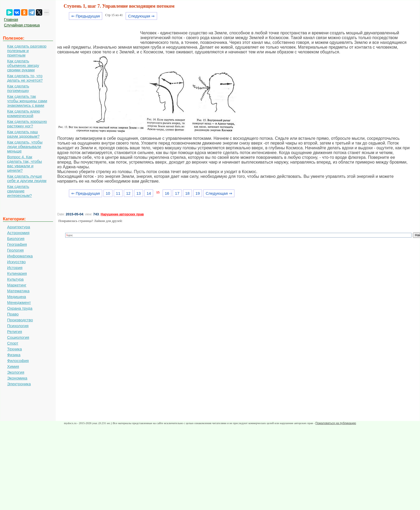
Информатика (20, 256)
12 (128, 193)
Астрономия (18, 233)
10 (108, 193)
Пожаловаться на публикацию (336, 423)
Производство (20, 320)
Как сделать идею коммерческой (23, 113)
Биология (16, 238)
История (15, 268)
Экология (16, 372)
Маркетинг (17, 285)
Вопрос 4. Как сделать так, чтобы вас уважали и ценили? (25, 164)
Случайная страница (22, 25)
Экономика (17, 378)
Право (13, 314)
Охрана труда (20, 308)
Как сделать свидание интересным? (20, 191)
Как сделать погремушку (18, 88)
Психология (18, 326)
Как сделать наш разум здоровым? (23, 134)
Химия (13, 366)
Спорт (13, 343)
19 (198, 193)
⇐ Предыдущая (86, 16)
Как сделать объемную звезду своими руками (23, 65)
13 (138, 193)
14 (149, 193)
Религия (15, 331)
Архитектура (19, 227)
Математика (18, 291)
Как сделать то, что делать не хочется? (25, 78)
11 (118, 193)
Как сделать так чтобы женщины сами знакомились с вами (27, 101)
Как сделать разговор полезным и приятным (27, 51)
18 (188, 193)
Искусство (16, 262)
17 (177, 193)
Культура (15, 279)
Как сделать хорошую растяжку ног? (27, 124)
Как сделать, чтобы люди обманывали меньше (25, 147)
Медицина (16, 297)
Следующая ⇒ (141, 16)
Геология (15, 250)
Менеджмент (19, 302)
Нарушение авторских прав (122, 214)
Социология (18, 337)
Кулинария (17, 273)
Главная (11, 20)
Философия (18, 361)
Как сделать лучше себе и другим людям (27, 178)
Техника (15, 349)
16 (167, 193)
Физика (14, 355)
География (17, 244)
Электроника (19, 384)
